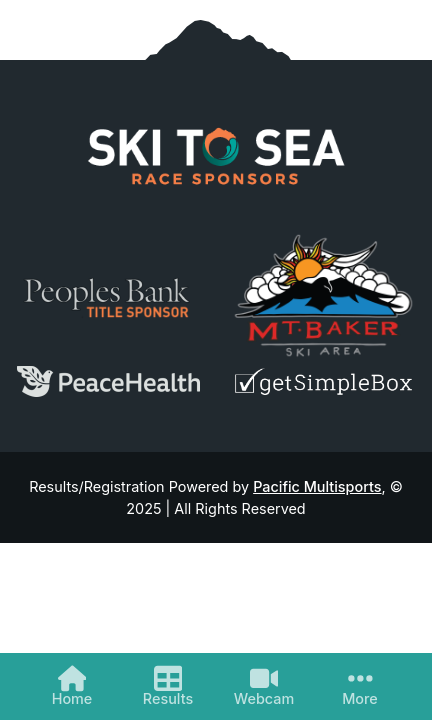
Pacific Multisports (317, 486)
